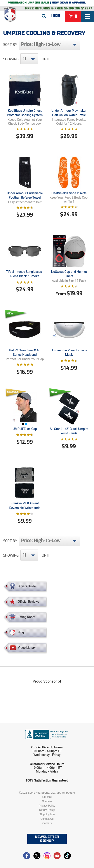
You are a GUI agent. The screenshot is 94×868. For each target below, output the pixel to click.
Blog (21, 632)
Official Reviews (29, 602)
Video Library (27, 648)
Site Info (47, 801)
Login (56, 16)
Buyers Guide (27, 586)
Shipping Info (47, 814)
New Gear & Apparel (69, 3)
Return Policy (47, 810)
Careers (47, 823)
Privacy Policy (47, 806)
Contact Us (47, 819)
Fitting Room (27, 617)
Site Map (47, 797)
